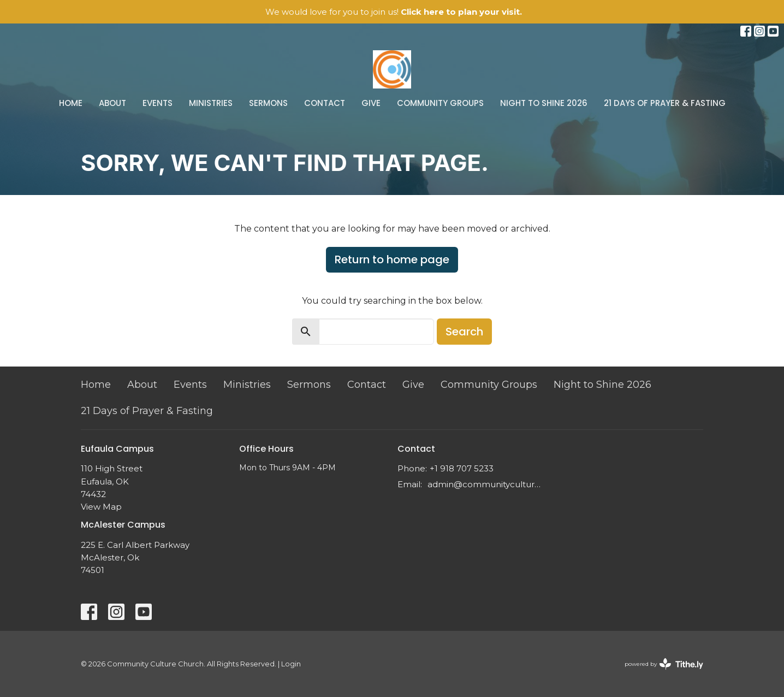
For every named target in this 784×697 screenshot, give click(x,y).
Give (371, 103)
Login (291, 664)
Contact (325, 103)
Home (71, 103)
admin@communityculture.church (486, 484)
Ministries (211, 103)
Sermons (268, 103)
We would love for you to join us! (394, 12)
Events (158, 103)
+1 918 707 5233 (462, 468)
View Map (101, 507)
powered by (664, 664)
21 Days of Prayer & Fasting (665, 103)
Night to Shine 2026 (544, 103)
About (112, 103)
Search (464, 332)
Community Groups (440, 103)
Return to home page (392, 259)
